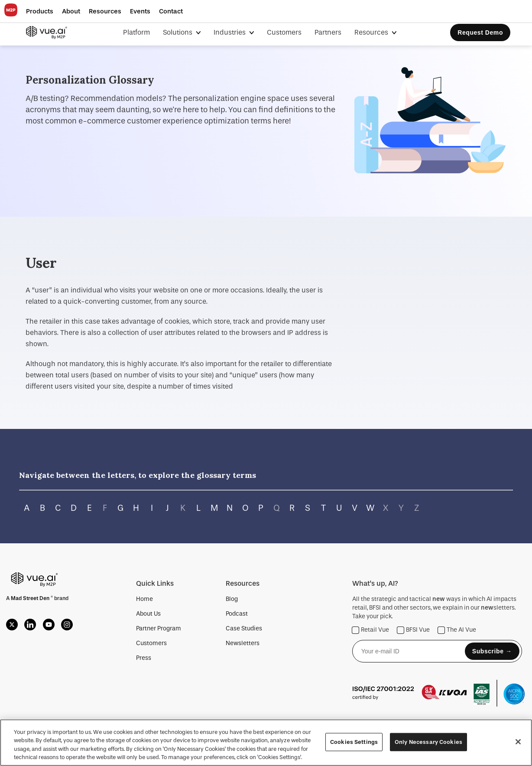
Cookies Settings (354, 742)
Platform (136, 32)
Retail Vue (371, 630)
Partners (328, 32)
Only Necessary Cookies (428, 742)
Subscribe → (492, 651)
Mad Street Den (31, 598)
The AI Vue (457, 630)
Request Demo (480, 32)
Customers (284, 32)
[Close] (518, 742)
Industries (230, 32)
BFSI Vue (414, 630)
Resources (372, 32)
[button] (40, 11)
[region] (266, 743)
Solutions (178, 32)
